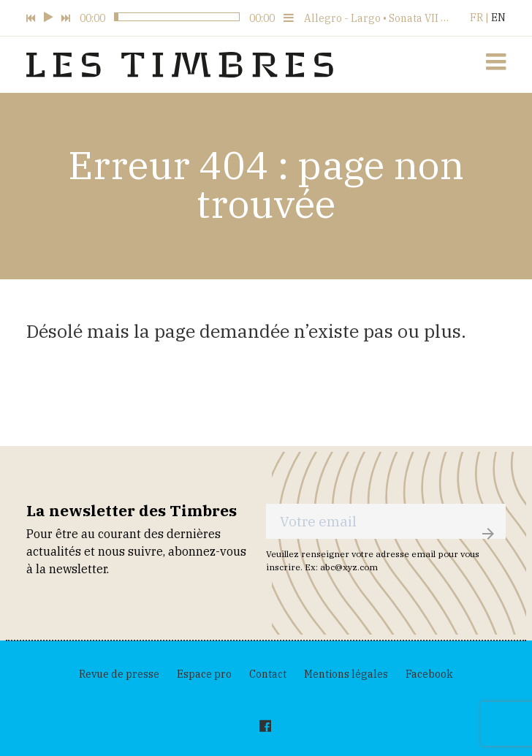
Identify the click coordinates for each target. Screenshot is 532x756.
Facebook (429, 674)
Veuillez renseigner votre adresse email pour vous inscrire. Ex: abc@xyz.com (373, 560)
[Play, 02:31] (48, 18)
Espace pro (204, 674)
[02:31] (155, 18)
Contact (268, 674)
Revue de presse (119, 674)
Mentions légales (346, 674)
